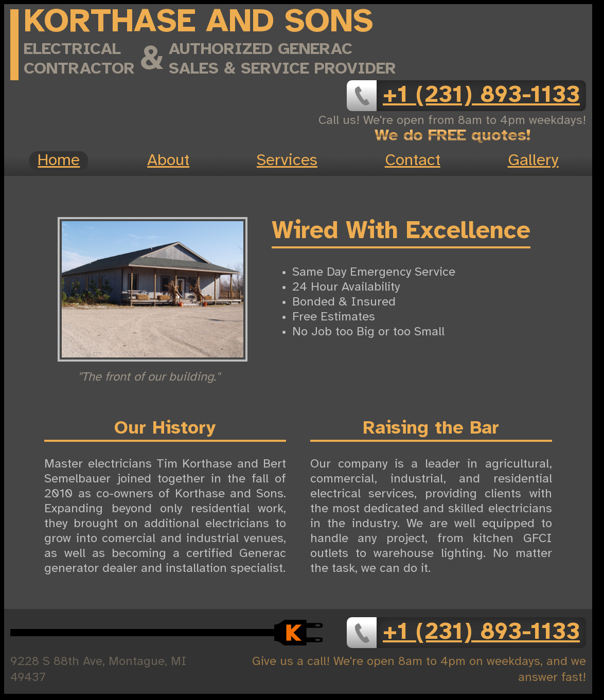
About (168, 161)
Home (59, 161)
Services (287, 161)
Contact (413, 161)
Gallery (533, 161)
